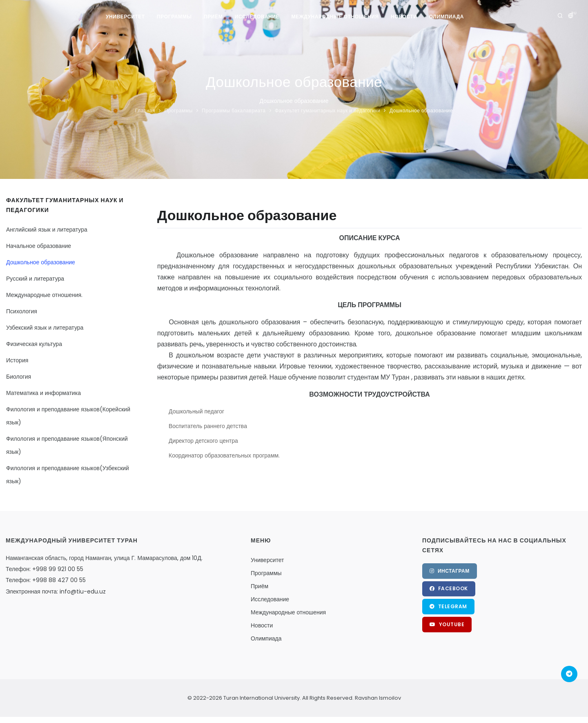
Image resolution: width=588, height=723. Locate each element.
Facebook (449, 589)
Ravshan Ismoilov (377, 698)
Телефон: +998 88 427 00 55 (46, 580)
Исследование (257, 17)
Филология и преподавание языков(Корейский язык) (68, 416)
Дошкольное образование (421, 110)
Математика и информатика (43, 393)
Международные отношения (335, 17)
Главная (145, 110)
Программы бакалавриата (234, 110)
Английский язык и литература (47, 230)
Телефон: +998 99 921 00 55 (45, 569)
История (17, 360)
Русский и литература (35, 279)
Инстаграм (450, 571)
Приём (213, 17)
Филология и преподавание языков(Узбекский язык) (68, 475)
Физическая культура (34, 344)
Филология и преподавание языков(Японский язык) (67, 445)
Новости (404, 17)
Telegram (448, 607)
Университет (125, 17)
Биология (19, 377)
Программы (174, 17)
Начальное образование (39, 246)
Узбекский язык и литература (45, 328)
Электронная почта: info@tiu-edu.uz (56, 591)
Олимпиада (447, 17)
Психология (22, 311)
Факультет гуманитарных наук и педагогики (327, 110)
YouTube (447, 625)
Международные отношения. (44, 295)
